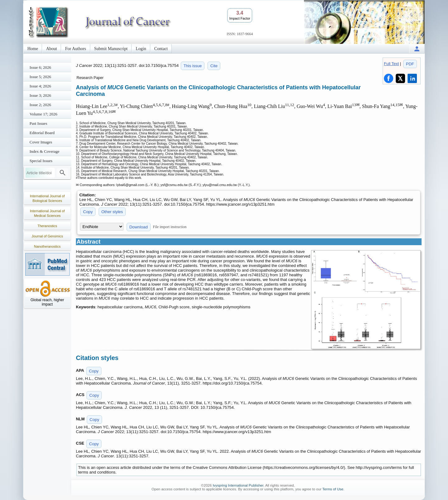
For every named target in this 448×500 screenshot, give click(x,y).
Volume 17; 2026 (43, 114)
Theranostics (47, 226)
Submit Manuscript (111, 49)
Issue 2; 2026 (40, 105)
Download (139, 227)
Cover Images (41, 142)
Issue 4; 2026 (40, 86)
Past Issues (38, 123)
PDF (410, 64)
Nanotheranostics (47, 246)
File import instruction (170, 227)
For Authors (75, 49)
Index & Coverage (44, 151)
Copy (88, 212)
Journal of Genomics (47, 236)
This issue (193, 66)
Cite (214, 66)
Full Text (391, 64)
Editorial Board (42, 133)
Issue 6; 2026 (40, 67)
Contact (161, 49)
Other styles (112, 212)
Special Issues (41, 161)
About (51, 49)
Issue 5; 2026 (40, 77)
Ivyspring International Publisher (238, 485)
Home (33, 49)
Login (141, 49)
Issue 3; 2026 (40, 95)
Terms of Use (333, 489)
